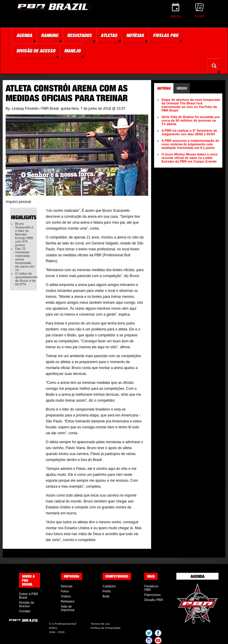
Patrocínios (152, 595)
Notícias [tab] (164, 88)
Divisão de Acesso (27, 604)
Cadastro (109, 586)
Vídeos (66, 596)
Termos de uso (100, 624)
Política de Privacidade (105, 628)
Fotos (65, 591)
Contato (25, 611)
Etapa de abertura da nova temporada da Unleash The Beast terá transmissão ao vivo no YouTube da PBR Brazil (191, 105)
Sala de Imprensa (68, 608)
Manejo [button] (72, 51)
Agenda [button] (24, 35)
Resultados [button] (79, 35)
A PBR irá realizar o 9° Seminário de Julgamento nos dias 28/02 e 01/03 (189, 132)
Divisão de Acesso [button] (36, 51)
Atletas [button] (109, 35)
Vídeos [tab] (182, 88)
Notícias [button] (135, 35)
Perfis (107, 591)
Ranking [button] (50, 35)
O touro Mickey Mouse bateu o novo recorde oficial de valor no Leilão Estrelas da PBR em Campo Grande (190, 158)
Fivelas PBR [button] (166, 35)
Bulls (106, 596)
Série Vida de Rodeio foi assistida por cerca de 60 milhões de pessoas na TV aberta (191, 120)
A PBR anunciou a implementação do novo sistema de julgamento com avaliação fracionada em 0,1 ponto (190, 144)
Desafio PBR (154, 600)
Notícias (67, 586)
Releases (68, 601)
